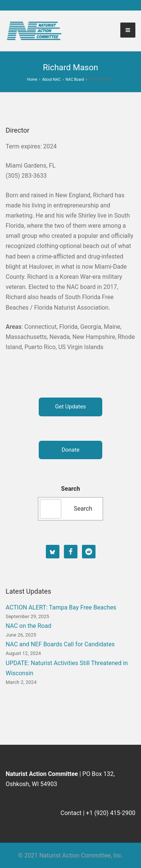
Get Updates (70, 407)
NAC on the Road (28, 626)
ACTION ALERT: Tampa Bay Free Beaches (61, 607)
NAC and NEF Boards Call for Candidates (60, 644)
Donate (71, 450)
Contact (71, 813)
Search (70, 489)
